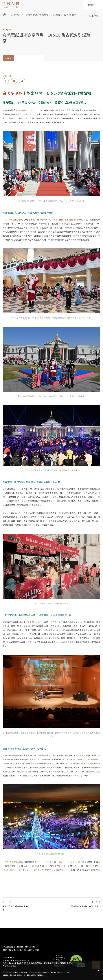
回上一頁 (94, 16)
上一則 (8, 902)
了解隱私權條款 (9, 966)
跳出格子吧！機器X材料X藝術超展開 (58, 220)
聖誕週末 (32, 622)
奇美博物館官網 (93, 870)
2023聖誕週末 (22, 110)
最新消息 (16, 15)
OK (99, 970)
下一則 (95, 902)
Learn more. (37, 975)
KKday (26, 870)
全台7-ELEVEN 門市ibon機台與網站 (49, 870)
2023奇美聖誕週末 (13, 220)
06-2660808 (9, 957)
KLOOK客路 (8, 870)
